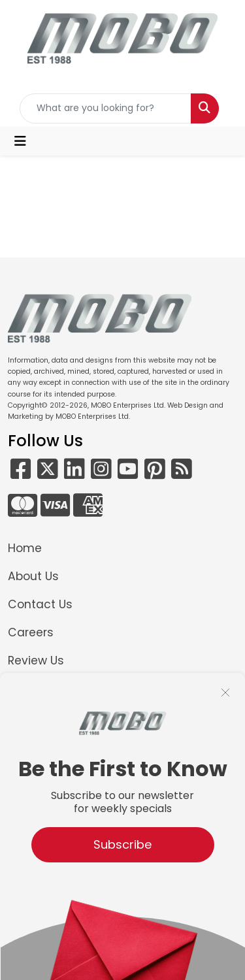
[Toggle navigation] (20, 141)
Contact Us (40, 604)
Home (25, 548)
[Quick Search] (106, 108)
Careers (31, 632)
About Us (33, 576)
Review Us (36, 661)
